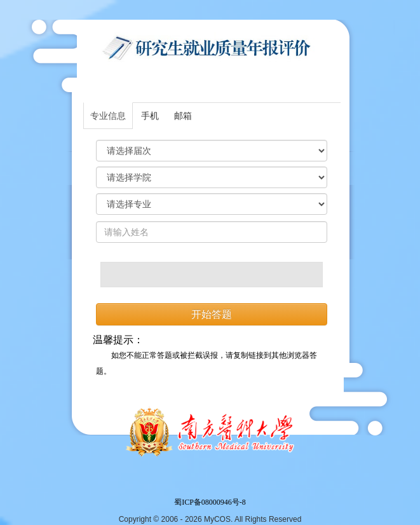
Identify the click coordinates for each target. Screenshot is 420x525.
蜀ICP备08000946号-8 (210, 502)
